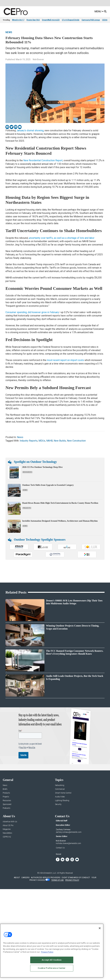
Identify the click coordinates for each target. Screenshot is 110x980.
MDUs (42, 441)
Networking (60, 785)
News (9, 32)
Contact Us (60, 848)
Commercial (60, 789)
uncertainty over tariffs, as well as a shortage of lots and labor (62, 238)
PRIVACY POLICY (72, 880)
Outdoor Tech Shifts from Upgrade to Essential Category (48, 485)
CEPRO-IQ (7, 837)
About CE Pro (8, 826)
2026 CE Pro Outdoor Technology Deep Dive (42, 467)
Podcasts (7, 808)
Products (6, 793)
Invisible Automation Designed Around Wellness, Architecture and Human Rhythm (60, 521)
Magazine (7, 829)
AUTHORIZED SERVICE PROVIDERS (46, 878)
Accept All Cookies (52, 960)
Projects (27, 508)
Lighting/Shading (62, 801)
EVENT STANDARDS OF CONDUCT (76, 878)
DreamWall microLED (51, 20)
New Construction (76, 441)
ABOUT (17, 878)
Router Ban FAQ (33, 20)
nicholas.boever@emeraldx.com (68, 843)
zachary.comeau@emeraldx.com (69, 832)
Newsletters (7, 833)
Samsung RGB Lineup (91, 20)
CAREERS (25, 878)
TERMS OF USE (58, 880)
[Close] (100, 928)
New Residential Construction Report (43, 160)
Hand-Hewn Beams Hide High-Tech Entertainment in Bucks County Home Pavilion (60, 503)
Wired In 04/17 (18, 20)
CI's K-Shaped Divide (71, 20)
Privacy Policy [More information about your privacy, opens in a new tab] (47, 952)
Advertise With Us (10, 822)
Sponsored (7, 804)
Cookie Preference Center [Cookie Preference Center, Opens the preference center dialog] (52, 968)
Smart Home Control (63, 793)
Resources (27, 472)
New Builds (60, 441)
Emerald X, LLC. (50, 873)
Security (58, 804)
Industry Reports (29, 441)
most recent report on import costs (65, 360)
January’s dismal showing (30, 130)
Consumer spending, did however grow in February (32, 312)
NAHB (49, 441)
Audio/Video (60, 797)
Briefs (5, 789)
